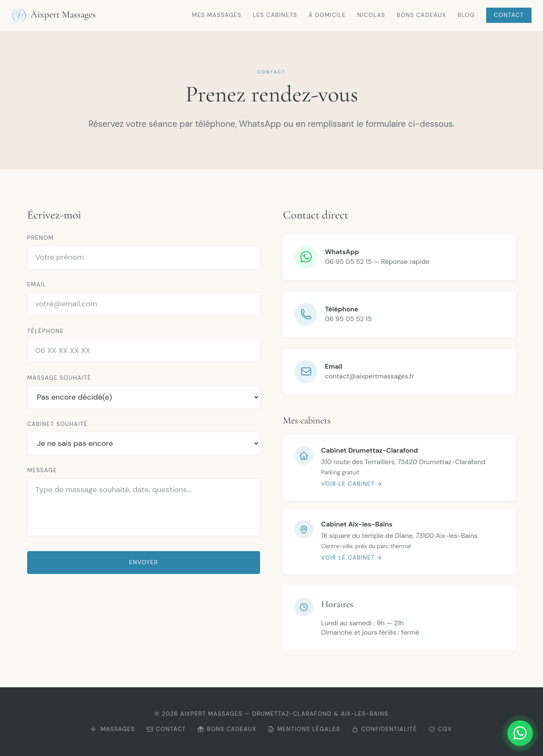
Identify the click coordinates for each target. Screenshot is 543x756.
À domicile (327, 15)
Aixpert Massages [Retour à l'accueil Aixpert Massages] (54, 16)
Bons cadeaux (421, 15)
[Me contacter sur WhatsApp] (501, 733)
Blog (466, 15)
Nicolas (371, 15)
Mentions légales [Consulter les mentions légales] (304, 729)
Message (42, 470)
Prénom (41, 238)
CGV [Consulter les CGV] (440, 729)
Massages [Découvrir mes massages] (113, 729)
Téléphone (46, 331)
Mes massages (217, 15)
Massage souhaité (59, 378)
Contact (509, 15)
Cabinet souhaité (57, 424)
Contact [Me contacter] (166, 729)
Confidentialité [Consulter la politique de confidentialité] (384, 729)
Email (37, 284)
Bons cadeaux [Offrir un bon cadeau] (227, 729)
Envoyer (143, 562)
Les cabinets (275, 15)
